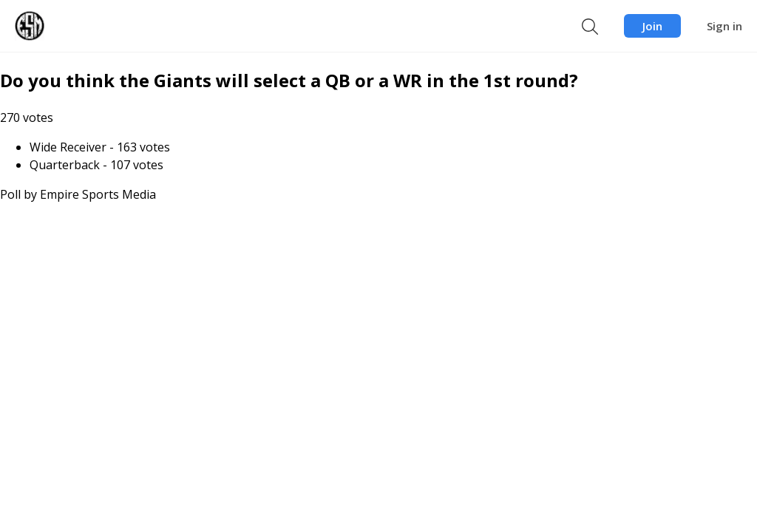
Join (652, 26)
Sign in (724, 26)
